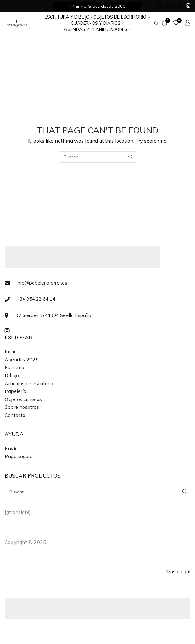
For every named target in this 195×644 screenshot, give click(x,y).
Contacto (15, 415)
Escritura (14, 367)
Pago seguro (19, 456)
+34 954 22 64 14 (36, 299)
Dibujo (12, 375)
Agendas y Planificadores (97, 29)
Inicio (11, 351)
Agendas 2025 (22, 359)
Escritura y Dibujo (69, 17)
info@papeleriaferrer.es (42, 283)
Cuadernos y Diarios (97, 23)
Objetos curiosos (23, 399)
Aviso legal (178, 571)
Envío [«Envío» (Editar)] (11, 448)
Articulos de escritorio (29, 383)
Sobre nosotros (22, 407)
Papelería (16, 391)
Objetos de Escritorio (122, 17)
